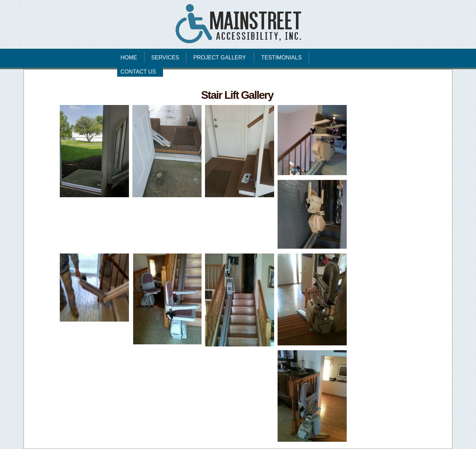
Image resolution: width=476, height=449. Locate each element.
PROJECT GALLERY (223, 56)
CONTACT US (138, 72)
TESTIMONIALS (281, 58)
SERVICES (165, 58)
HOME (129, 58)
